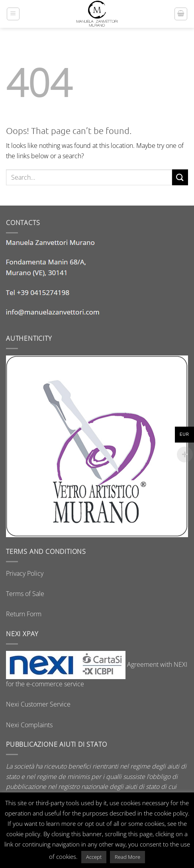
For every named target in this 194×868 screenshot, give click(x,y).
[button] (13, 14)
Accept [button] (94, 857)
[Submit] (180, 177)
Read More (127, 857)
